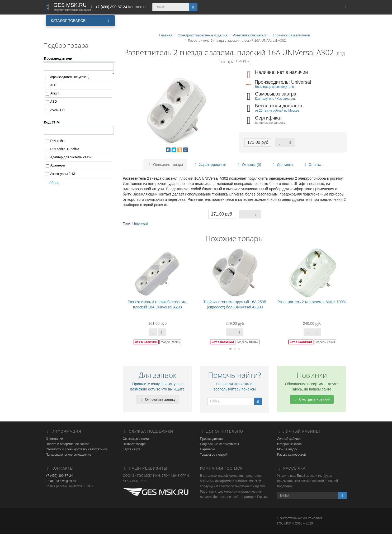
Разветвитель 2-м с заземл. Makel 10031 (312, 302)
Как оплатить (286, 99)
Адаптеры (58, 165)
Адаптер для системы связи (71, 157)
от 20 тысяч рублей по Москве (277, 111)
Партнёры (207, 449)
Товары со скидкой (214, 455)
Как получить (265, 99)
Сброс (53, 183)
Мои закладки (287, 449)
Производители (211, 439)
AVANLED (58, 110)
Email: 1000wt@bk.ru (61, 481)
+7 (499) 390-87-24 (59, 476)
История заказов (289, 444)
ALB (53, 85)
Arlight (55, 93)
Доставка (282, 165)
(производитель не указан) (70, 77)
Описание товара (165, 165)
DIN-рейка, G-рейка (65, 149)
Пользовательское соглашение (69, 455)
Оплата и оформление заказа (68, 444)
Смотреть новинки (312, 399)
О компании (54, 439)
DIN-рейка (58, 141)
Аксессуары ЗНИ (63, 174)
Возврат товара (134, 444)
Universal (140, 224)
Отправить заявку (157, 399)
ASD (54, 102)
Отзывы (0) (249, 165)
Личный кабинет (289, 439)
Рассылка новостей (291, 455)
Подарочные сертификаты (219, 444)
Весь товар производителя (274, 87)
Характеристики (210, 165)
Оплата (312, 165)
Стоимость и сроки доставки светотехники (77, 449)
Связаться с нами (136, 439)
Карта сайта (132, 449)
